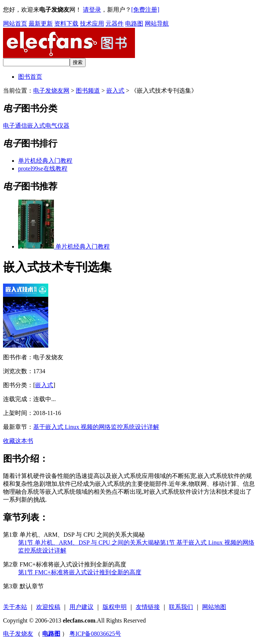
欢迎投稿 (48, 607)
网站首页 (15, 24)
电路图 (134, 24)
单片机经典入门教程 (45, 161)
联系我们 (181, 607)
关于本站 (15, 607)
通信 (21, 126)
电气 (51, 126)
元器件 (115, 24)
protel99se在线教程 (43, 169)
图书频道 (88, 91)
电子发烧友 (18, 634)
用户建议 (81, 607)
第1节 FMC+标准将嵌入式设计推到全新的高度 (80, 572)
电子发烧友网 (51, 91)
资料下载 (66, 24)
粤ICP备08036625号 (95, 634)
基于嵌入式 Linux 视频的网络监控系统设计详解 (96, 427)
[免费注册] (145, 10)
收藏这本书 (18, 441)
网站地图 (214, 607)
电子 (9, 126)
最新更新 (41, 24)
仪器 (63, 126)
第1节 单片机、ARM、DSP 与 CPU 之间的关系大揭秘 (89, 543)
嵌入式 (115, 91)
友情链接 (148, 607)
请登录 (92, 10)
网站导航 (157, 24)
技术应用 (92, 24)
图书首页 (30, 77)
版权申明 (115, 607)
